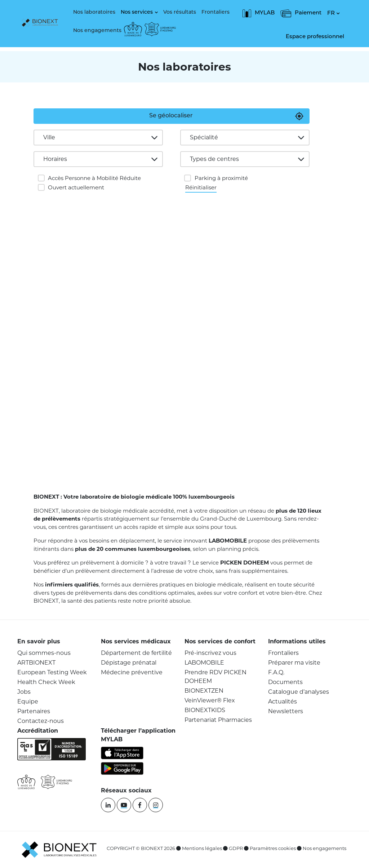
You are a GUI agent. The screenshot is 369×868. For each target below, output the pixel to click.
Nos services (137, 12)
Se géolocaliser (171, 116)
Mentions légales (202, 848)
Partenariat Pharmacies (218, 720)
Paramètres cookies (273, 848)
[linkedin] (108, 805)
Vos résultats (180, 12)
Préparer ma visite (294, 663)
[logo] (42, 23)
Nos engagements (97, 31)
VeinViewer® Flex (210, 700)
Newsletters (286, 711)
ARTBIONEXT (36, 663)
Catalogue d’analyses (299, 692)
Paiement (301, 13)
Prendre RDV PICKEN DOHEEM (215, 677)
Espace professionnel (315, 37)
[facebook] (140, 805)
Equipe (28, 701)
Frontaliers (215, 12)
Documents (285, 682)
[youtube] (124, 805)
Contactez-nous (41, 721)
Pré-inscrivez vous (210, 653)
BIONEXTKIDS (205, 710)
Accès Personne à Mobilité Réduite (94, 178)
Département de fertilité (136, 653)
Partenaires (34, 711)
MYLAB (259, 13)
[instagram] (156, 805)
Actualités (283, 701)
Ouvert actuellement (76, 187)
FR (331, 14)
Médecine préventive (132, 672)
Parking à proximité (221, 178)
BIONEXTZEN (204, 691)
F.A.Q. (276, 672)
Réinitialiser (201, 187)
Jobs (24, 692)
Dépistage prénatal (129, 663)
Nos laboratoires (94, 12)
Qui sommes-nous (44, 653)
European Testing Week (52, 672)
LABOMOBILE (204, 663)
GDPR (236, 848)
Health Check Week (46, 682)
